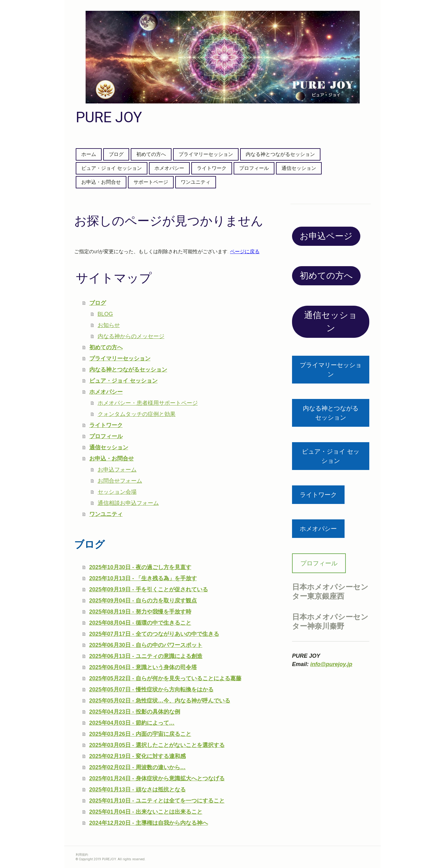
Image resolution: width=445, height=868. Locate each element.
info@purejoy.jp (331, 664)
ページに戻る (245, 252)
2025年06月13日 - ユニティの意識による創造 (146, 656)
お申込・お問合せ (101, 182)
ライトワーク (212, 168)
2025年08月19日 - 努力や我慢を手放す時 (140, 612)
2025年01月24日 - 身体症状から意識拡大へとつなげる (157, 778)
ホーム (89, 154)
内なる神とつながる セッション (334, 413)
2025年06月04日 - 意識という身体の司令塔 (143, 667)
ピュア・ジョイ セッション (112, 168)
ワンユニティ (196, 182)
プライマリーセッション (206, 154)
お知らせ (109, 325)
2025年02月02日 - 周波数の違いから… (138, 767)
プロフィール (254, 168)
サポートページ (151, 182)
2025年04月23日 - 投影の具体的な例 (135, 712)
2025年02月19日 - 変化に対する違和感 (138, 756)
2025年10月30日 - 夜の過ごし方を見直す (140, 567)
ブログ (116, 154)
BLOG (105, 314)
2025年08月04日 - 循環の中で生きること (140, 623)
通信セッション (299, 168)
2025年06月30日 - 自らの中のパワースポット (146, 645)
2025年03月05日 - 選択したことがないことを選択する (157, 745)
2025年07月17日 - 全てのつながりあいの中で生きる (154, 634)
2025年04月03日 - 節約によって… (132, 723)
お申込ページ (326, 236)
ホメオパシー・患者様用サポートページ (148, 403)
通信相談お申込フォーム (128, 503)
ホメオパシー (169, 168)
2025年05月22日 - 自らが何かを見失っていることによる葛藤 (165, 678)
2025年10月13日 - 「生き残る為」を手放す (143, 578)
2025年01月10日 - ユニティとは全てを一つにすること (157, 801)
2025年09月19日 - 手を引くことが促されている (149, 589)
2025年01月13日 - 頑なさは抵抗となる (138, 790)
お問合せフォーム (120, 481)
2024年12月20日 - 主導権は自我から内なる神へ (149, 823)
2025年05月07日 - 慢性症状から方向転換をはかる (151, 690)
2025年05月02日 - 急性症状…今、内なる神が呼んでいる (160, 701)
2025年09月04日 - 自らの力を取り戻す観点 (143, 601)
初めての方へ (151, 154)
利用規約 (82, 855)
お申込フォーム (117, 470)
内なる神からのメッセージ (131, 336)
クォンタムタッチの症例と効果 (137, 414)
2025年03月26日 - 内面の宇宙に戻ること (140, 734)
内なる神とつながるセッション (280, 154)
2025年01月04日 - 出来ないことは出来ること (146, 812)
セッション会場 (117, 492)
